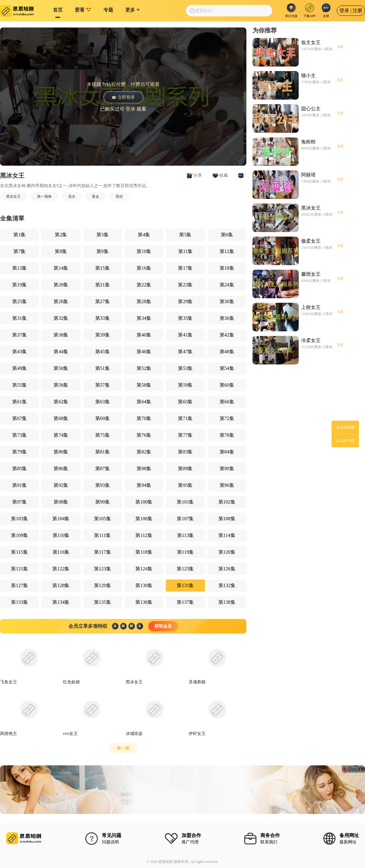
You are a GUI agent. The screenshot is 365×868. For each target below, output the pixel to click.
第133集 (19, 602)
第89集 (185, 468)
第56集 (61, 385)
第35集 (185, 318)
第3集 (103, 235)
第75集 (103, 435)
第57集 (103, 385)
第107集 (185, 519)
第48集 (227, 352)
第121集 (19, 569)
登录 (130, 109)
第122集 (61, 569)
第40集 (144, 335)
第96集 (227, 485)
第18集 (227, 268)
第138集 (227, 602)
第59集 (185, 385)
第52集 (144, 368)
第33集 (103, 318)
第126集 (227, 569)
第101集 (185, 502)
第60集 (227, 385)
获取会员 (163, 626)
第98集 (61, 502)
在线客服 (345, 427)
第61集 (19, 402)
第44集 (61, 352)
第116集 (61, 552)
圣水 (72, 196)
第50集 (61, 368)
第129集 (103, 585)
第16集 (144, 268)
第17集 (185, 268)
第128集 (61, 585)
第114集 (227, 535)
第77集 (185, 435)
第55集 (19, 385)
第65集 (185, 402)
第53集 (185, 368)
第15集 (103, 268)
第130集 (144, 585)
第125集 (185, 569)
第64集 (144, 402)
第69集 (103, 418)
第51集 (103, 368)
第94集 (144, 485)
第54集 (227, 368)
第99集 (103, 502)
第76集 (144, 435)
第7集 (19, 251)
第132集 (227, 585)
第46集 (144, 352)
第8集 (61, 251)
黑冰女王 (13, 196)
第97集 (19, 502)
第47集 (185, 352)
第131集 (185, 585)
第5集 (185, 235)
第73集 (19, 435)
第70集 (144, 418)
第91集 (19, 485)
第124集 (144, 569)
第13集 (19, 268)
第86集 (61, 468)
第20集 (61, 285)
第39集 (103, 335)
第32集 (61, 318)
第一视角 (44, 196)
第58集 (144, 385)
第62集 (61, 402)
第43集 (19, 352)
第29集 (185, 301)
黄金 (96, 196)
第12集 (227, 251)
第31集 (19, 318)
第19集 (19, 285)
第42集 (227, 335)
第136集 (144, 602)
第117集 (102, 552)
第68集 (61, 418)
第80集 (61, 452)
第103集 (19, 519)
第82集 (144, 452)
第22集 (144, 285)
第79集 (19, 452)
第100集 (144, 502)
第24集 (227, 285)
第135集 (103, 602)
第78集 (227, 435)
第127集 (19, 585)
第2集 (61, 235)
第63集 (103, 402)
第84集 (227, 452)
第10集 (144, 251)
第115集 (19, 552)
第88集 (144, 468)
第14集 (61, 268)
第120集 (227, 552)
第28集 (144, 301)
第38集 (61, 335)
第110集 (61, 535)
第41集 (185, 335)
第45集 (103, 352)
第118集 (144, 552)
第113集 (185, 535)
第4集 (144, 235)
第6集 (227, 235)
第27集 (103, 301)
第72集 (227, 418)
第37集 (19, 335)
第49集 (19, 368)
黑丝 (119, 196)
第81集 (103, 452)
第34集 (144, 318)
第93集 (103, 485)
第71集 (185, 418)
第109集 (19, 535)
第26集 (61, 301)
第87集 (103, 468)
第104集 (61, 519)
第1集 (19, 235)
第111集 (102, 535)
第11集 (185, 251)
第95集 (185, 485)
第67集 (19, 418)
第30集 (227, 301)
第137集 (185, 602)
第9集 (103, 251)
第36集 (227, 318)
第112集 (144, 535)
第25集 (19, 301)
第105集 (103, 519)
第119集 (185, 552)
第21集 (103, 285)
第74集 (61, 435)
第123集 (103, 569)
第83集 (185, 452)
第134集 (61, 602)
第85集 (19, 468)
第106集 (144, 519)
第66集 (227, 402)
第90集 (227, 468)
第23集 (185, 285)
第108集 (227, 519)
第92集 (61, 485)
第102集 (227, 502)
